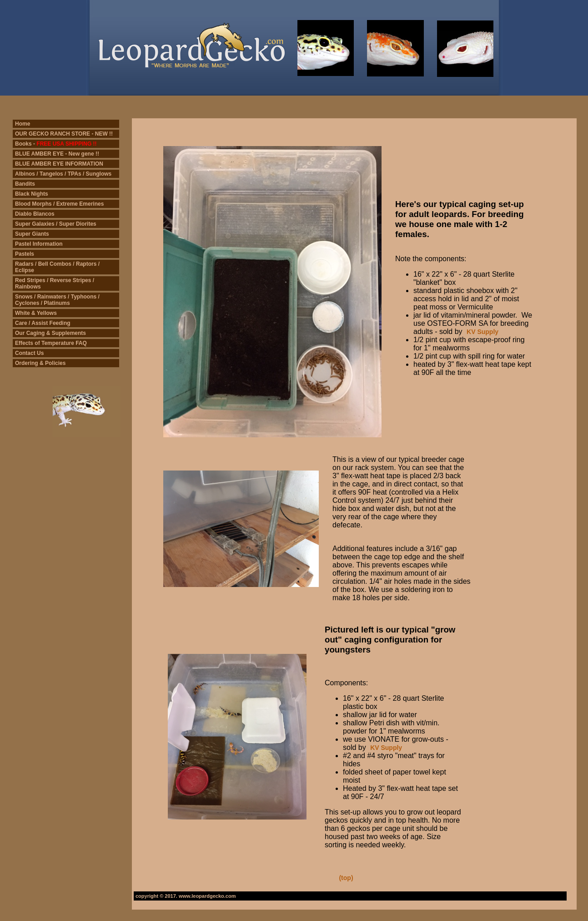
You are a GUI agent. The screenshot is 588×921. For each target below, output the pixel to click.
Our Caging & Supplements (50, 333)
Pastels (25, 254)
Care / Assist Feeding (43, 323)
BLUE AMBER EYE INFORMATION (59, 164)
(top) (346, 878)
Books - (56, 144)
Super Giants (32, 234)
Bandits (25, 184)
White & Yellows (36, 313)
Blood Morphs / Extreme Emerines (59, 204)
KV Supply (482, 332)
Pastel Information (39, 244)
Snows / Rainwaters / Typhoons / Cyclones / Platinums (57, 300)
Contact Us (29, 353)
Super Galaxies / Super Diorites (56, 224)
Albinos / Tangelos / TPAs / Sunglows (63, 174)
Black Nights (32, 194)
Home (23, 124)
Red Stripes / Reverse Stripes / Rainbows (55, 283)
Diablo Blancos (35, 214)
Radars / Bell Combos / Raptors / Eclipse (57, 267)
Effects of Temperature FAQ (51, 343)
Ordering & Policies (40, 363)
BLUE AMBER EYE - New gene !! (57, 154)
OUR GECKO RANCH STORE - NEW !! (64, 134)
